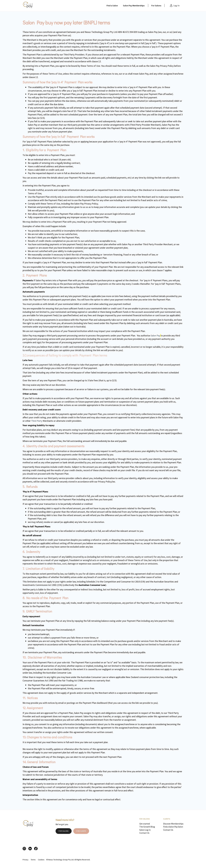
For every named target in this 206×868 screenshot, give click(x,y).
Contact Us (144, 833)
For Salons (156, 6)
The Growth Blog (147, 827)
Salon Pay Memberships (134, 6)
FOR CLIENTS (81, 831)
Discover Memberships (173, 824)
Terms (33, 860)
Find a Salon (112, 6)
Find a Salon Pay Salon (173, 827)
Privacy (25, 860)
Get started (145, 824)
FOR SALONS (64, 831)
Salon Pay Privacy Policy (162, 66)
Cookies (41, 860)
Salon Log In (145, 830)
